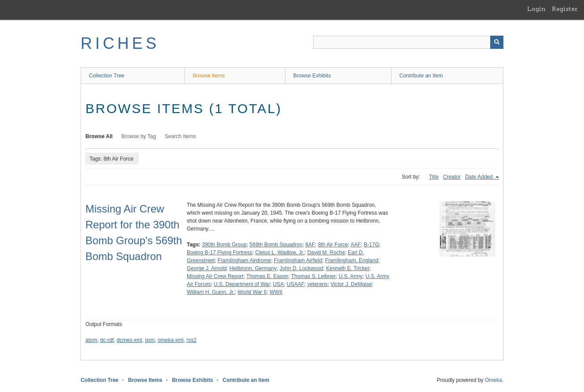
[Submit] (497, 42)
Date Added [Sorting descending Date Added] (480, 177)
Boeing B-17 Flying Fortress (220, 253)
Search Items (180, 136)
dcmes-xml (129, 340)
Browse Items (209, 76)
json (150, 340)
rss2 (191, 340)
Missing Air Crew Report (215, 276)
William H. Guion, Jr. (211, 292)
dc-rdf (107, 340)
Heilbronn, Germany (253, 268)
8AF (310, 245)
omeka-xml (171, 340)
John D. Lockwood (301, 268)
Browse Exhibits (312, 76)
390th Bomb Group (224, 245)
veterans (318, 284)
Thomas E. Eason (267, 276)
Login (536, 9)
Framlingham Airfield (298, 260)
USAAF (296, 284)
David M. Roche (326, 253)
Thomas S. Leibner (313, 276)
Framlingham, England (352, 260)
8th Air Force (333, 245)
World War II (252, 292)
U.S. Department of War (242, 284)
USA (279, 284)
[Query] (408, 42)
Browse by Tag (139, 136)
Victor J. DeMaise (351, 284)
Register (565, 9)
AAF (356, 245)
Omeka (493, 380)
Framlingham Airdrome (244, 260)
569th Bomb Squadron (276, 245)
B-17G (371, 245)
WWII (276, 292)
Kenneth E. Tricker (348, 268)
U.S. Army (351, 276)
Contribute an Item (421, 76)
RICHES (120, 43)
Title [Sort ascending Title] (434, 177)
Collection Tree (107, 76)
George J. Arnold (207, 268)
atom (91, 340)
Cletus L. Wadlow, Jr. (280, 253)
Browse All (99, 136)
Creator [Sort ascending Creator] (452, 177)
